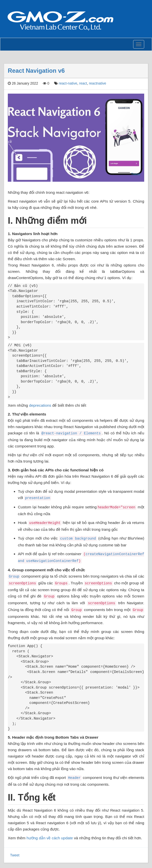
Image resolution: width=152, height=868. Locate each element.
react (83, 83)
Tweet (136, 174)
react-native (68, 83)
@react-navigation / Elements (71, 433)
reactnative (97, 83)
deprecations (40, 405)
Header (74, 778)
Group (14, 577)
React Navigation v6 (36, 71)
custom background (78, 539)
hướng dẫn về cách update (50, 838)
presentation (37, 498)
